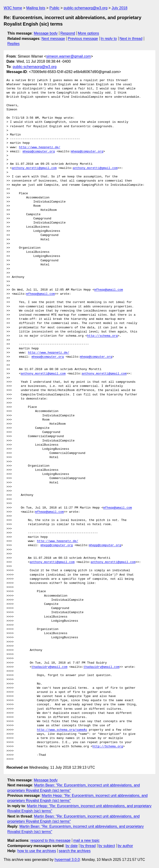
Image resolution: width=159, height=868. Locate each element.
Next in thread (131, 39)
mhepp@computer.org (39, 152)
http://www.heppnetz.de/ (40, 147)
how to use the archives (37, 851)
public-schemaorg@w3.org (86, 8)
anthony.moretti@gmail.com (34, 168)
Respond (68, 33)
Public (54, 8)
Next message (53, 39)
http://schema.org (102, 336)
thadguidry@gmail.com (49, 667)
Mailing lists (36, 8)
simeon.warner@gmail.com (68, 56)
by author (125, 846)
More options (89, 33)
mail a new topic (87, 840)
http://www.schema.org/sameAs (62, 730)
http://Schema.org (108, 747)
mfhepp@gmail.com (109, 290)
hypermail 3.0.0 (67, 860)
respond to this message (50, 840)
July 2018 (120, 8)
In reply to (109, 39)
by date (71, 846)
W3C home (13, 8)
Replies (13, 44)
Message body (46, 33)
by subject (107, 846)
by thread (88, 846)
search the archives (75, 851)
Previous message (83, 39)
